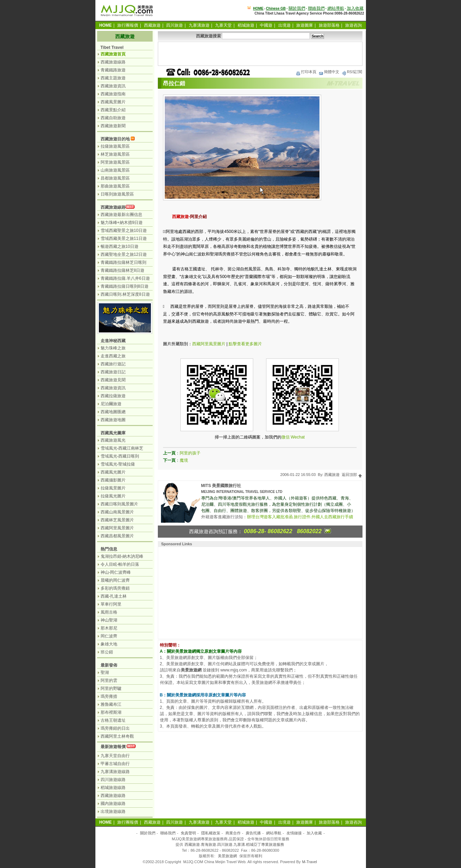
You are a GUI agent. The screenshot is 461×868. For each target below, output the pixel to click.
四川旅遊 (174, 25)
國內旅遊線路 (113, 804)
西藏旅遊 (152, 25)
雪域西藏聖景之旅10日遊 (124, 231)
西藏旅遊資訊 (113, 86)
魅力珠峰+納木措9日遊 (122, 223)
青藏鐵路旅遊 (113, 70)
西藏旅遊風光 (113, 440)
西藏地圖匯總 (113, 412)
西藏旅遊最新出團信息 (121, 215)
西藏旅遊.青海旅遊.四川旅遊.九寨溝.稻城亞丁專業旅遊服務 (234, 844)
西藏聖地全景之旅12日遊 (124, 254)
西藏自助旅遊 (113, 118)
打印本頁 (306, 72)
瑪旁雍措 (109, 696)
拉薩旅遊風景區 (115, 146)
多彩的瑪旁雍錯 (115, 588)
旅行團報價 (128, 25)
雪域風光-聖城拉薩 (118, 464)
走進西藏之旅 (113, 356)
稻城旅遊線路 (113, 788)
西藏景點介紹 (113, 110)
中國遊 (266, 25)
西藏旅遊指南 (113, 94)
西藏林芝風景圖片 (117, 520)
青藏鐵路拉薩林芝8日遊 (123, 270)
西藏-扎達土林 (114, 596)
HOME (258, 8)
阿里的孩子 (190, 453)
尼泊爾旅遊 (111, 404)
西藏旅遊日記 (113, 372)
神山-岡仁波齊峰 (116, 572)
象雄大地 (109, 644)
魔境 (184, 460)
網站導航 (336, 8)
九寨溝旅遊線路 (115, 772)
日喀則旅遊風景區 (117, 194)
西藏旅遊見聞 (113, 380)
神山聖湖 (109, 620)
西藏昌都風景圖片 (117, 536)
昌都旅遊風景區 (115, 178)
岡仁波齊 (109, 636)
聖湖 (105, 672)
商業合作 (233, 833)
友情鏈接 (294, 833)
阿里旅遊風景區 (115, 162)
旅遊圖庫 (305, 25)
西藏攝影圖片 (113, 480)
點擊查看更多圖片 (245, 344)
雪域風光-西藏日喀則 (120, 456)
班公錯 (107, 652)
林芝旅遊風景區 (115, 154)
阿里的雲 (109, 680)
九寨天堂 (223, 25)
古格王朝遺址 (113, 720)
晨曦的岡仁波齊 (115, 580)
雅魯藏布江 (111, 704)
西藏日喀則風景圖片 (119, 504)
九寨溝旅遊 (199, 25)
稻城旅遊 (246, 25)
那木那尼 (109, 628)
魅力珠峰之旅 (113, 348)
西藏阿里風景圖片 (209, 344)
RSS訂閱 (352, 72)
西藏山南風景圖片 (117, 512)
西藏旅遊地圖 (113, 420)
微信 (285, 437)
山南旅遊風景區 (115, 170)
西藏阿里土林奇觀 (117, 736)
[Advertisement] (260, 54)
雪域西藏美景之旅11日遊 (124, 238)
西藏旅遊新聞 (113, 126)
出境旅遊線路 (113, 811)
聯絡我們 (316, 8)
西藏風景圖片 (113, 102)
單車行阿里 (111, 604)
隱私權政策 (211, 833)
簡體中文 (329, 72)
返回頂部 (352, 475)
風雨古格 (109, 612)
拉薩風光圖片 (113, 496)
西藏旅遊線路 (113, 62)
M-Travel (310, 862)
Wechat (298, 437)
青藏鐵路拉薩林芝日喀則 (123, 262)
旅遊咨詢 (353, 25)
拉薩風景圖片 (113, 488)
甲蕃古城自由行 (115, 764)
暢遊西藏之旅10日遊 (119, 246)
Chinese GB (276, 8)
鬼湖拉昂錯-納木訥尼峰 (122, 556)
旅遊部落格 (329, 25)
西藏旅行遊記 (113, 364)
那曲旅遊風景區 (115, 186)
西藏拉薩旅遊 (113, 396)
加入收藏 (355, 8)
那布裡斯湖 (111, 712)
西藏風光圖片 (113, 472)
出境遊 (284, 25)
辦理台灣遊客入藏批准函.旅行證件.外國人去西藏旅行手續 (300, 517)
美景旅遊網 (227, 856)
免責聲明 (188, 833)
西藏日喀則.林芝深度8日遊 (125, 294)
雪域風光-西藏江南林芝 (122, 448)
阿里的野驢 (111, 688)
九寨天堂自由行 (115, 756)
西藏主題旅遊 (113, 78)
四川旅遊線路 (113, 780)
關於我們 (297, 8)
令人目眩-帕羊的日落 (120, 564)
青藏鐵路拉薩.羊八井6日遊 (125, 278)
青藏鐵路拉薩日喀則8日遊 (125, 286)
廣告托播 (253, 833)
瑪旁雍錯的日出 (115, 728)
